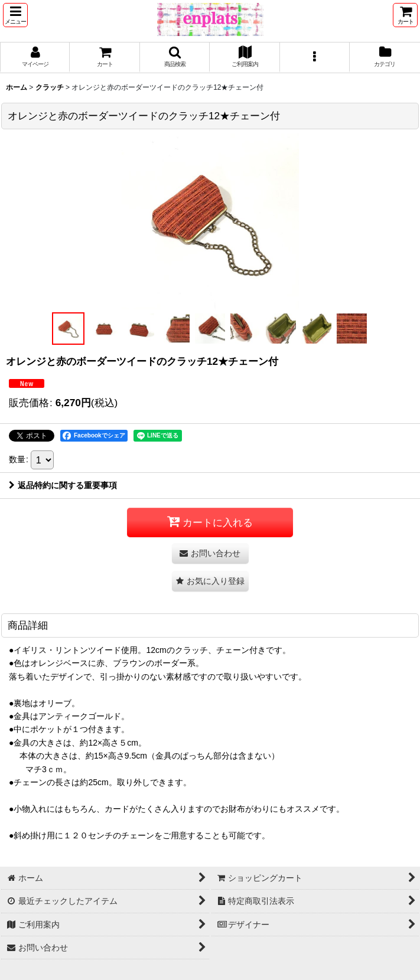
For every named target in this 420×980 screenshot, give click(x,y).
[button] (15, 15)
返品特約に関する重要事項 (63, 485)
